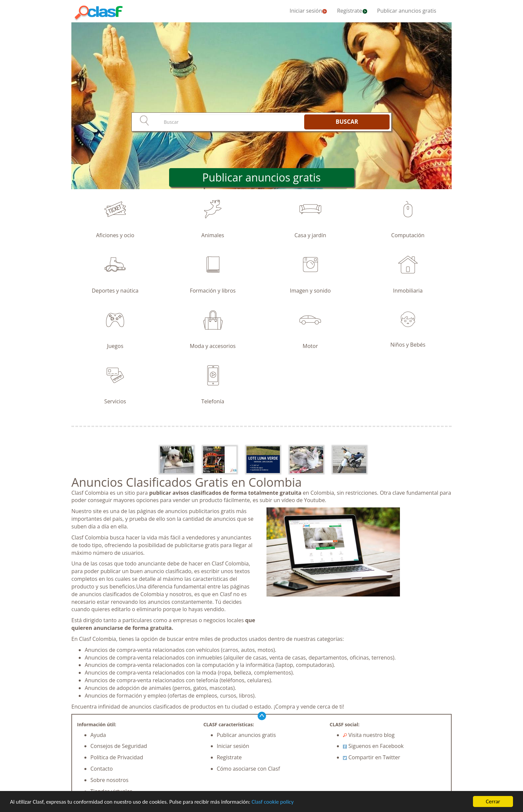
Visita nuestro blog (369, 735)
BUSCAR (347, 122)
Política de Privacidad (117, 757)
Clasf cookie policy (273, 802)
